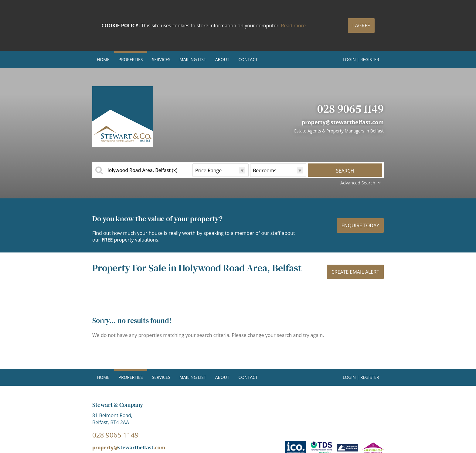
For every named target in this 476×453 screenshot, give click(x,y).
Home (103, 59)
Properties (131, 59)
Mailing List (193, 59)
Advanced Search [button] (361, 183)
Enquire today (360, 225)
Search (345, 171)
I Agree (361, 26)
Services (161, 59)
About (222, 59)
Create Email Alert (355, 272)
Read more (294, 26)
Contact (248, 59)
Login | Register (361, 59)
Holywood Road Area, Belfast (141, 170)
